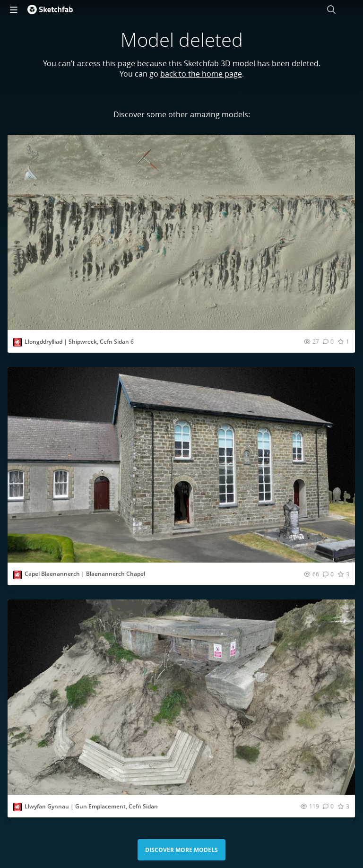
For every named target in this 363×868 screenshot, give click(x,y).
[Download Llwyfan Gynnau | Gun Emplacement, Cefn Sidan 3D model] (347, 608)
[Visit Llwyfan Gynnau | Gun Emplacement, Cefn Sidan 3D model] (181, 697)
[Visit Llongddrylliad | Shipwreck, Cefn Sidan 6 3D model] (181, 232)
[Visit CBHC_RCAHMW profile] (17, 342)
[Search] (331, 9)
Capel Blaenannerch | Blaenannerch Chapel (85, 574)
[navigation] (14, 9)
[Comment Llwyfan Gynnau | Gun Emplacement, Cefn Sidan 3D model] (328, 806)
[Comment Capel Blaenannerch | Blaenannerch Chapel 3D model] (328, 574)
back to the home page (201, 74)
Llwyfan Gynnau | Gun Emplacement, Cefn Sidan (91, 806)
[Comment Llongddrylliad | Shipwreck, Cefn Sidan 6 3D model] (328, 341)
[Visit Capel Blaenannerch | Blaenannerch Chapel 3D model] (181, 464)
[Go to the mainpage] (50, 9)
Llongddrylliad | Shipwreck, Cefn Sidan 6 (79, 342)
